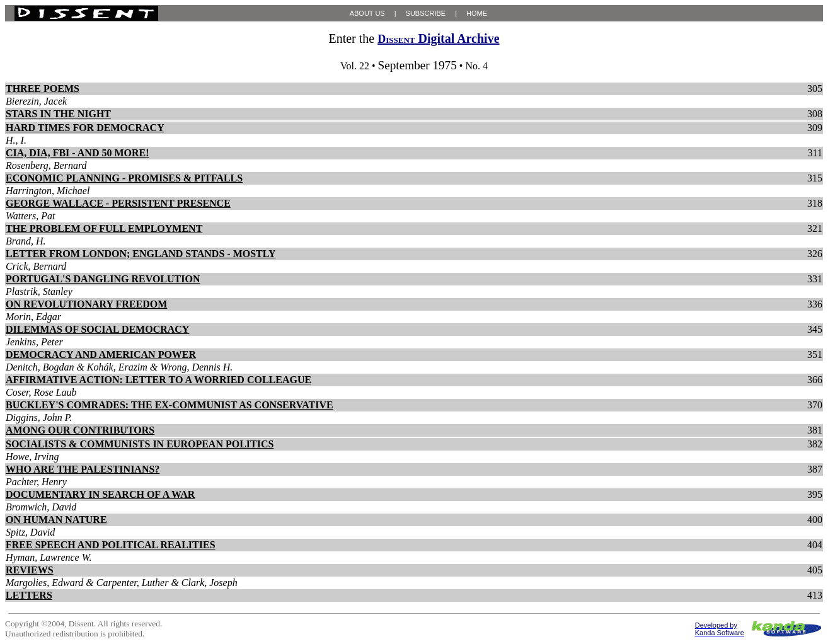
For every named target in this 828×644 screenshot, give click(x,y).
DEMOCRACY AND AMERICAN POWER (101, 354)
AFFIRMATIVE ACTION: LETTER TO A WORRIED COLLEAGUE (158, 380)
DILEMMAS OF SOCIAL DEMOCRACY (97, 329)
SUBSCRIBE (426, 13)
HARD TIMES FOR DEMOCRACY (85, 128)
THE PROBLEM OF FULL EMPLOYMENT (104, 228)
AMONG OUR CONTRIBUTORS (80, 430)
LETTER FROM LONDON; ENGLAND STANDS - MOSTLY (141, 254)
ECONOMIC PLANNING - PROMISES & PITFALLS (124, 178)
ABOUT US (367, 13)
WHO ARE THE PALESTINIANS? (83, 469)
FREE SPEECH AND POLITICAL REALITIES (111, 545)
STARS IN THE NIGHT (58, 114)
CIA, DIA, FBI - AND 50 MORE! (78, 153)
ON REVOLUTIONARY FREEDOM (86, 304)
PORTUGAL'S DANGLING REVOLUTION (103, 279)
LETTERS (29, 595)
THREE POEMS (43, 89)
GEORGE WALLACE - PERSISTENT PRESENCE (118, 203)
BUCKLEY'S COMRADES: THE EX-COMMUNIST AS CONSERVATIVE (170, 405)
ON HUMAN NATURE (56, 520)
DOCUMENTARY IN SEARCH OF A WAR (100, 494)
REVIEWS (30, 570)
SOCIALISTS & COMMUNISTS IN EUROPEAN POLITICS (140, 444)
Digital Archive (438, 38)
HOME (477, 13)
